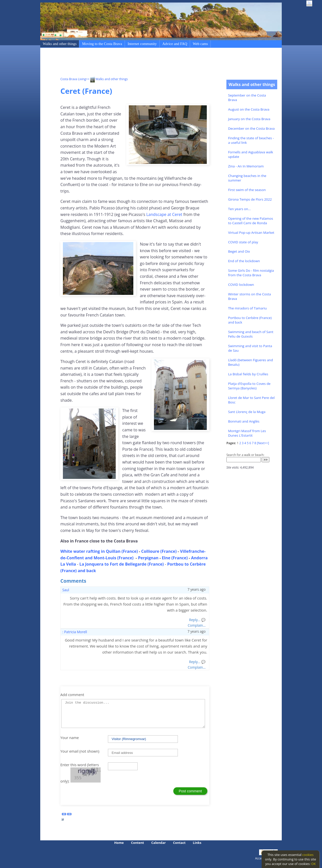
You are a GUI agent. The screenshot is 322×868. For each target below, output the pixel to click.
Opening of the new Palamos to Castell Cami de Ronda (251, 221)
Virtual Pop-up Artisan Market (251, 233)
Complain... (197, 625)
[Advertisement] (152, 63)
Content (138, 843)
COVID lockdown (241, 285)
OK (313, 864)
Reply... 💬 (197, 620)
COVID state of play (243, 242)
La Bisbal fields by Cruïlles (248, 374)
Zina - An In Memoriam (246, 166)
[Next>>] (263, 443)
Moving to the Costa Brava (102, 44)
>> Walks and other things (107, 79)
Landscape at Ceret (164, 214)
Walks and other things (60, 44)
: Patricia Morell (75, 632)
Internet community (142, 44)
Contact (179, 843)
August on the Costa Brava (249, 109)
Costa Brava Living (73, 79)
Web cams (200, 44)
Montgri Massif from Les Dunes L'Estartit (247, 433)
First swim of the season (247, 190)
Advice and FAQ (175, 44)
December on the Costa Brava (251, 128)
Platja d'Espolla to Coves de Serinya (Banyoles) (249, 386)
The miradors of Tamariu (248, 308)
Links (197, 843)
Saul (66, 590)
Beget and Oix (239, 251)
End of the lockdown (244, 261)
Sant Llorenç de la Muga (247, 412)
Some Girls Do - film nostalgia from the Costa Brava (251, 273)
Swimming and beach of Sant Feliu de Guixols (251, 334)
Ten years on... (239, 209)
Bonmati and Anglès (244, 421)
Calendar (158, 843)
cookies (308, 855)
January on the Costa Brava (249, 119)
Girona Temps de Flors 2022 (250, 199)
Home (119, 843)
